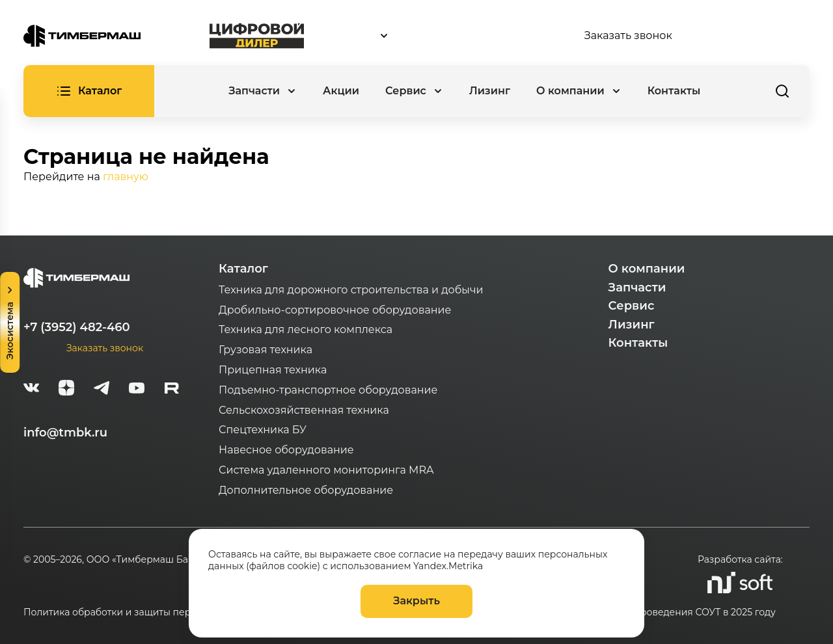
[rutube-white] (172, 390)
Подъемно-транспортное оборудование (328, 390)
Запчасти (637, 288)
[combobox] (444, 36)
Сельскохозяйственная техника (304, 410)
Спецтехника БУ (263, 430)
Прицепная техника (273, 370)
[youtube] (137, 390)
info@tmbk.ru (65, 433)
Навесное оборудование (286, 450)
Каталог (243, 269)
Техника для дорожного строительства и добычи (351, 290)
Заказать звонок (628, 35)
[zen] (66, 390)
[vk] (31, 390)
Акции (341, 91)
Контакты (674, 91)
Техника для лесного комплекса (306, 329)
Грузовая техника (266, 350)
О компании (647, 269)
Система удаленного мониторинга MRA (326, 470)
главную (126, 177)
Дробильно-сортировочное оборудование (335, 310)
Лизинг (490, 91)
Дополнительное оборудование (306, 490)
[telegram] (102, 390)
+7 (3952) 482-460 (77, 327)
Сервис (632, 306)
